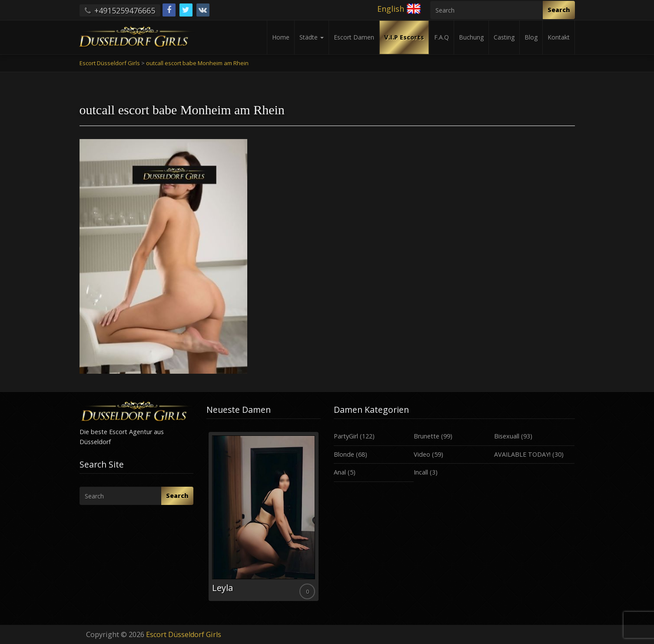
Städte (312, 37)
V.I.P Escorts (404, 37)
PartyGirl (346, 436)
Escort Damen (354, 37)
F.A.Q (442, 37)
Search (559, 10)
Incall (421, 472)
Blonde (344, 454)
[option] (264, 516)
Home (281, 37)
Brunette (427, 436)
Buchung (471, 37)
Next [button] (321, 520)
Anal (340, 472)
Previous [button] (206, 520)
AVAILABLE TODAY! (522, 454)
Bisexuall (507, 436)
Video (422, 454)
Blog (531, 37)
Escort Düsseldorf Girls (184, 634)
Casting (504, 37)
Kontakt (559, 37)
